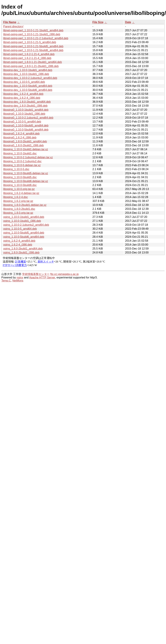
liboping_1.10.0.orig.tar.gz (19, 189)
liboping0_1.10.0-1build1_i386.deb (24, 114)
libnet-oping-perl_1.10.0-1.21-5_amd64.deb (30, 42)
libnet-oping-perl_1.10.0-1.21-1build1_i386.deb (32, 34)
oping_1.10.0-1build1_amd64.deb (24, 217)
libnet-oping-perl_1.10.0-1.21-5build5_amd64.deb (33, 46)
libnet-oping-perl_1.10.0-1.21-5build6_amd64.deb (33, 50)
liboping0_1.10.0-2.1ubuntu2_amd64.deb (28, 118)
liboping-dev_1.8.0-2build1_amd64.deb (27, 102)
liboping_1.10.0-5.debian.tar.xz (22, 165)
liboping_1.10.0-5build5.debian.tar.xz (26, 173)
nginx (20, 278)
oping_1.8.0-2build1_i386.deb (21, 253)
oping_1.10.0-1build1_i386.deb (22, 221)
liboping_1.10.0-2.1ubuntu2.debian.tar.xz (28, 157)
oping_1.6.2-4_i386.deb (18, 245)
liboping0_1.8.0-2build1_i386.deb (23, 145)
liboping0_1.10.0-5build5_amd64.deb (26, 126)
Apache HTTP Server (42, 278)
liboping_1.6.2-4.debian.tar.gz (21, 193)
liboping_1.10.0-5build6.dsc (20, 185)
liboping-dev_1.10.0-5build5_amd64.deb (28, 86)
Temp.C (6, 281)
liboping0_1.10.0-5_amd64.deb (22, 122)
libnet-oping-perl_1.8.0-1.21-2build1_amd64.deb (33, 62)
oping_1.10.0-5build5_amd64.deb (24, 233)
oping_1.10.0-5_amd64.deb (20, 229)
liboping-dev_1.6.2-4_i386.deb (22, 98)
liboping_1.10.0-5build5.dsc (20, 177)
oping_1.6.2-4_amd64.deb (19, 241)
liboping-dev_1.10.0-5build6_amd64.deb (28, 90)
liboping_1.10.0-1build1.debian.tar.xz (26, 149)
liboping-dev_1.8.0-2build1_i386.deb (25, 106)
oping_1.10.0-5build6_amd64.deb (24, 237)
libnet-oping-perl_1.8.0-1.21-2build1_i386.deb (31, 66)
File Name (10, 22)
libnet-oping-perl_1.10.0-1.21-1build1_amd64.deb (33, 30)
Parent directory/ (13, 26)
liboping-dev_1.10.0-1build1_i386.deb (26, 74)
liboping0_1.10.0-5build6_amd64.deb (26, 130)
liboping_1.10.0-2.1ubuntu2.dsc (22, 161)
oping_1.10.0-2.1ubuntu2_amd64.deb (26, 225)
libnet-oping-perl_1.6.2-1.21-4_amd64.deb (29, 54)
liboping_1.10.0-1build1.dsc (20, 153)
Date (128, 22)
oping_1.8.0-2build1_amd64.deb (23, 249)
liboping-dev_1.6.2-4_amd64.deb (23, 94)
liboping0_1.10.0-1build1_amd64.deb (26, 110)
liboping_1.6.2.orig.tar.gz (18, 201)
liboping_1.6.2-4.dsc (16, 197)
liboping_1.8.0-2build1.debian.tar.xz (25, 205)
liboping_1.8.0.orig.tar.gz (18, 213)
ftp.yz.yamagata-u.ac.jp (64, 274)
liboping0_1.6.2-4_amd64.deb (21, 134)
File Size (98, 22)
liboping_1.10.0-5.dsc (16, 169)
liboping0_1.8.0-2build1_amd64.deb (25, 141)
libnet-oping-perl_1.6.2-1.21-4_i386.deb (27, 58)
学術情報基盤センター (36, 274)
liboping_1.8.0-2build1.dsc (19, 209)
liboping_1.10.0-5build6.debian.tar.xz (26, 181)
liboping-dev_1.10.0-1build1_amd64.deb (28, 70)
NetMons (18, 281)
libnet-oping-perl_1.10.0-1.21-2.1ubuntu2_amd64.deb (36, 38)
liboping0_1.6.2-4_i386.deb (20, 138)
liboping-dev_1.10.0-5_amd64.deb (24, 82)
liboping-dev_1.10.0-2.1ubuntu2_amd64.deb (30, 78)
